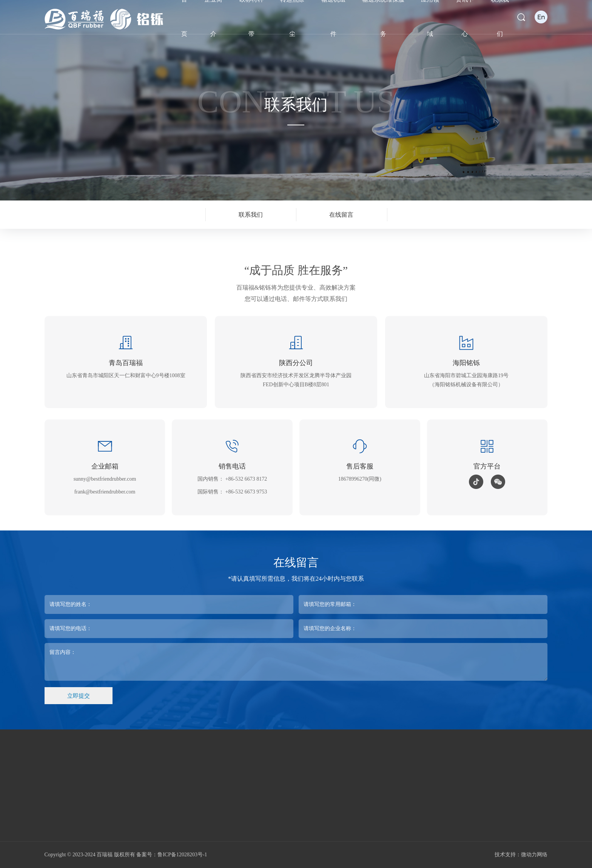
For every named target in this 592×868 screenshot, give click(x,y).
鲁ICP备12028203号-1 (182, 855)
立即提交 (79, 696)
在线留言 (341, 215)
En (541, 17)
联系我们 (251, 215)
